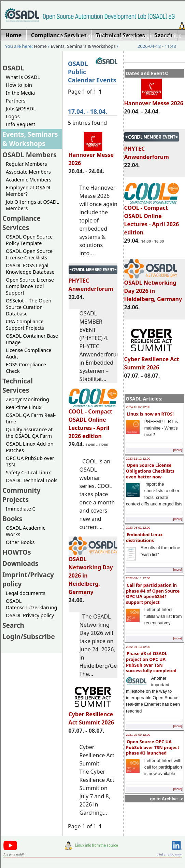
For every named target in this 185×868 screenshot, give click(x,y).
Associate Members (28, 172)
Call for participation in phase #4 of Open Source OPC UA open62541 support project (153, 594)
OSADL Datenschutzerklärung (31, 604)
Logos (13, 116)
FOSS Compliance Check (26, 368)
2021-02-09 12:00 (138, 735)
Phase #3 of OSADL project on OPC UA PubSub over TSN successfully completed (151, 662)
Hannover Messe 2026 (154, 100)
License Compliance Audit (29, 353)
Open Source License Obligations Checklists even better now (150, 471)
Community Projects (22, 495)
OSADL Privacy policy (30, 615)
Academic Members (29, 180)
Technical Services (18, 385)
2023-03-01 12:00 (138, 528)
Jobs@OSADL (21, 108)
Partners (16, 101)
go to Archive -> (166, 799)
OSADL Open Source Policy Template (29, 240)
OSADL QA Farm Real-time (31, 418)
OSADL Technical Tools (32, 480)
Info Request (20, 124)
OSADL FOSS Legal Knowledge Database (30, 269)
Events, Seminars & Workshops (83, 46)
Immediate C (21, 509)
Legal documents (26, 593)
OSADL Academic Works (25, 531)
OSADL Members (30, 155)
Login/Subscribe (161, 36)
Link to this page (170, 855)
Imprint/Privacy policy (106, 36)
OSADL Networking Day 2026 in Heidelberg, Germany (153, 288)
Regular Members (26, 164)
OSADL (13, 68)
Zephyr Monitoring (27, 399)
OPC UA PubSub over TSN (30, 461)
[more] (177, 450)
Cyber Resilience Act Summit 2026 (152, 360)
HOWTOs (17, 552)
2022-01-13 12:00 (138, 647)
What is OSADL (23, 77)
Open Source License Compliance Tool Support (30, 286)
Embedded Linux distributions (144, 537)
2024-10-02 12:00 (138, 407)
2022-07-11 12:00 (138, 578)
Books (12, 519)
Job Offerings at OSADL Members (32, 205)
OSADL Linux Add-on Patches (30, 447)
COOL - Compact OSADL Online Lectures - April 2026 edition (152, 217)
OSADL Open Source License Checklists (29, 254)
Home (65, 36)
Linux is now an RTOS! (150, 414)
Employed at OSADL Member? (29, 191)
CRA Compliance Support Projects (25, 325)
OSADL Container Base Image (32, 339)
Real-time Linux (24, 407)
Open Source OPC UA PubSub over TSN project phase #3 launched (153, 747)
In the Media (20, 93)
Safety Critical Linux (28, 472)
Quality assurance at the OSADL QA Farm (29, 433)
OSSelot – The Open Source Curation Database (29, 307)
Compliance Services (22, 223)
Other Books (20, 542)
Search (13, 625)
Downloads (20, 563)
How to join (19, 85)
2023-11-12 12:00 (138, 459)
